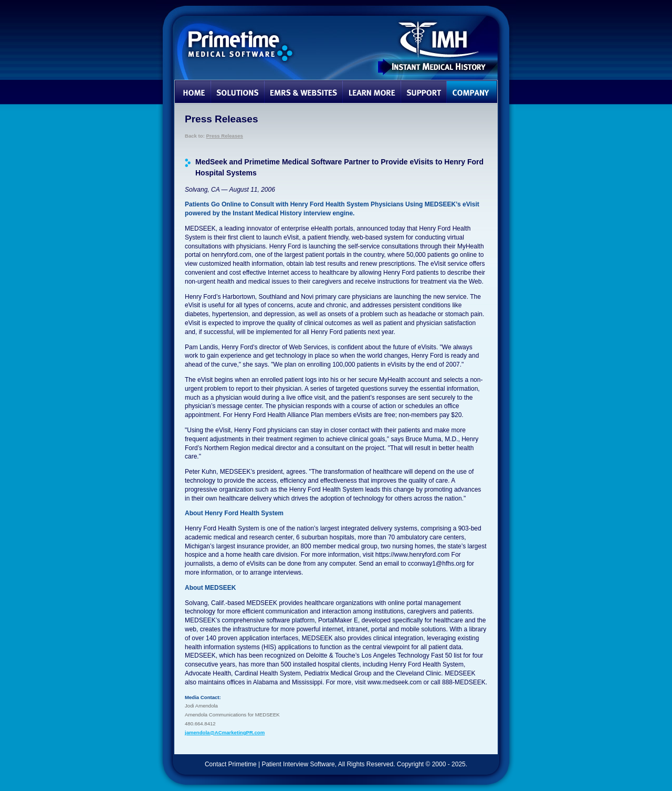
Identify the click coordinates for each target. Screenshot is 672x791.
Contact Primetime (231, 764)
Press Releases (225, 136)
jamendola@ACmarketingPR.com (225, 732)
